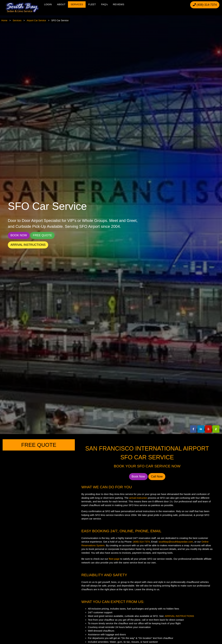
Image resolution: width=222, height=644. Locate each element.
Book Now (138, 477)
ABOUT (61, 4)
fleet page (114, 559)
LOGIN (48, 4)
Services (17, 20)
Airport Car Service (36, 20)
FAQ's (104, 4)
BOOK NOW (19, 235)
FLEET (92, 4)
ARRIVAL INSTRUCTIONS (28, 245)
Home (4, 20)
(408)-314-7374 (205, 5)
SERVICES (77, 4)
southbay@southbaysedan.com (176, 542)
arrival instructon (138, 498)
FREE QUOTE (42, 235)
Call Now (157, 477)
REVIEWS (119, 4)
